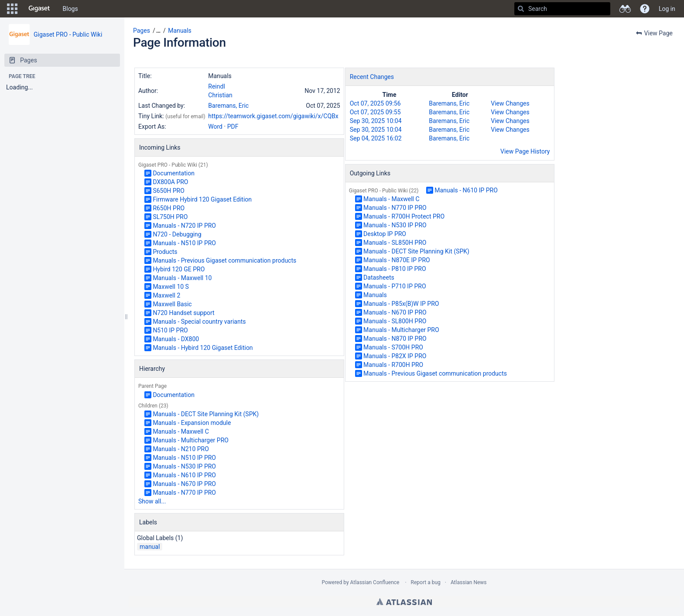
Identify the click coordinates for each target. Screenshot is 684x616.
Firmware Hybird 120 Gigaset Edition (202, 199)
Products (165, 252)
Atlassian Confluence (375, 582)
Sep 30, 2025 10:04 (376, 121)
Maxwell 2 (166, 295)
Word (215, 127)
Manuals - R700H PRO (393, 365)
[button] (12, 9)
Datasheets (379, 277)
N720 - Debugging (177, 234)
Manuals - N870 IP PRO (395, 339)
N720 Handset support (183, 313)
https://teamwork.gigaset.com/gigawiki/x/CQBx (273, 116)
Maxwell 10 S (171, 287)
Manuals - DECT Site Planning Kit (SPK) (206, 414)
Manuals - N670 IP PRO (184, 484)
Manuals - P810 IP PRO (395, 269)
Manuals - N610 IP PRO (184, 475)
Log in (667, 9)
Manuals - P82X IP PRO (395, 356)
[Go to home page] (39, 9)
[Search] (521, 9)
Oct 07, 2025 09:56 (375, 103)
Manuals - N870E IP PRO (397, 260)
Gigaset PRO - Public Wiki (68, 34)
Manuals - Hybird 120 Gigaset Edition (203, 348)
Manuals (180, 31)
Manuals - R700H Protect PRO (404, 216)
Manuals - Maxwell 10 (182, 278)
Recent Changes (372, 77)
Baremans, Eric (228, 106)
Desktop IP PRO (385, 234)
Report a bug (426, 582)
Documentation (174, 173)
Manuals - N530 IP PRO (184, 466)
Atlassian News (469, 582)
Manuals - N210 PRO (181, 449)
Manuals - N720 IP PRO (184, 226)
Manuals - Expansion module (192, 423)
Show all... (152, 501)
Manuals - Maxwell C (181, 431)
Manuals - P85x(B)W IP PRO (401, 304)
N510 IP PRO (170, 330)
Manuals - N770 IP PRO (184, 493)
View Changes (510, 103)
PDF (233, 127)
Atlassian (404, 602)
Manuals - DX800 (176, 339)
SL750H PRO (170, 217)
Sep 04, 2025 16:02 (376, 138)
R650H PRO (169, 208)
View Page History (525, 151)
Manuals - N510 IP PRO (184, 243)
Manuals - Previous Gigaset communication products (224, 260)
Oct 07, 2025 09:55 (375, 112)
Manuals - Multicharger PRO (191, 440)
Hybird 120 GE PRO (179, 269)
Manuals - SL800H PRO (395, 321)
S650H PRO (168, 191)
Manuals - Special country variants (199, 322)
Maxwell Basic (172, 304)
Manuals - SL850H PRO (395, 243)
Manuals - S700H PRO (393, 347)
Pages (142, 31)
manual (150, 547)
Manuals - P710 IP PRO (395, 286)
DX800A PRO (170, 182)
